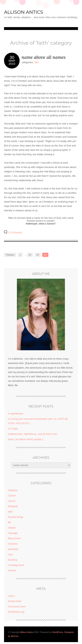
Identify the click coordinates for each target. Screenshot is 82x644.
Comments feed (17, 606)
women (12, 570)
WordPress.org (16, 612)
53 (38, 255)
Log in (11, 596)
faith (37, 62)
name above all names (43, 57)
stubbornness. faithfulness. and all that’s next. (33, 434)
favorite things (16, 517)
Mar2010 (12, 62)
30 (12, 57)
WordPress (58, 632)
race (10, 554)
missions (13, 544)
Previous (10, 255)
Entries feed (14, 601)
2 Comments (15, 232)
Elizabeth (13, 506)
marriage (13, 533)
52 (30, 255)
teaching (12, 560)
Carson (12, 496)
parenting (13, 549)
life (9, 522)
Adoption (13, 490)
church (12, 501)
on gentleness (16, 414)
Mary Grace (14, 538)
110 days (13, 429)
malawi (12, 528)
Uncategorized (16, 565)
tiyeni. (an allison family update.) (25, 439)
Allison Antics (24, 12)
